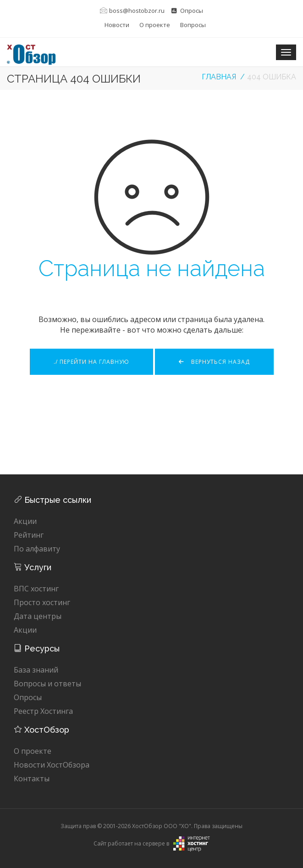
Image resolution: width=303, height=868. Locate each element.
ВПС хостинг (36, 589)
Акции (25, 521)
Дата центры (38, 616)
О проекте (155, 25)
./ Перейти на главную (91, 362)
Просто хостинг (42, 602)
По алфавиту (37, 549)
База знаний (36, 670)
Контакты (32, 779)
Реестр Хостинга (43, 711)
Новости (117, 25)
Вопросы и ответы (47, 684)
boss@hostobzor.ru (132, 11)
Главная (219, 77)
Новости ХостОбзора (52, 765)
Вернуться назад (214, 362)
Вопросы (193, 25)
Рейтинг (29, 535)
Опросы (187, 11)
